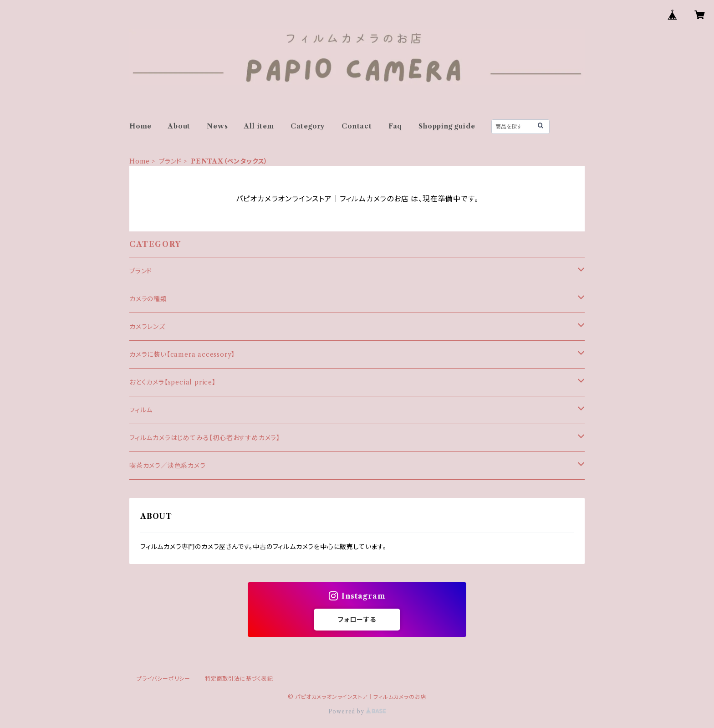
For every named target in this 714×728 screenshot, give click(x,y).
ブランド (170, 161)
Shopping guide (447, 126)
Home (140, 126)
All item (259, 126)
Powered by (357, 711)
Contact (357, 126)
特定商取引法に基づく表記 (239, 679)
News (217, 126)
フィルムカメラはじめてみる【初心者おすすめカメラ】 (205, 438)
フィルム (141, 410)
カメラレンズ (147, 327)
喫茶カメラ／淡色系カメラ (168, 466)
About (179, 126)
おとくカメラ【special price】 (173, 382)
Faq (395, 126)
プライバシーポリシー (163, 679)
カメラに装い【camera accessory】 (182, 354)
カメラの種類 (148, 299)
